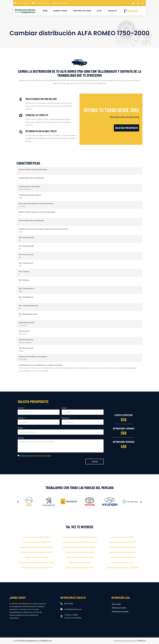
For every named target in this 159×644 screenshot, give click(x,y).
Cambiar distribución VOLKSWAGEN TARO (36, 567)
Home (45, 11)
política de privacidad (43, 456)
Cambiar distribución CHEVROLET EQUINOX (79, 547)
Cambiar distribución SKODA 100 (123, 557)
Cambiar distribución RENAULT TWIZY (80, 567)
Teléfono (21, 418)
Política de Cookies (119, 608)
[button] (128, 3)
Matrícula (65, 418)
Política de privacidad (120, 611)
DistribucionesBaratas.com (22, 604)
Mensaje (21, 438)
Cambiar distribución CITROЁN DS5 (36, 542)
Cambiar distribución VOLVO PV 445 (79, 557)
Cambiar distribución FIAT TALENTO (123, 542)
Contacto (112, 11)
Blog (99, 11)
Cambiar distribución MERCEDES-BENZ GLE (80, 537)
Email (64, 408)
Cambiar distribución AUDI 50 (80, 562)
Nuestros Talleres (82, 11)
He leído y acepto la (35, 456)
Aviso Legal (116, 604)
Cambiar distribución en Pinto (123, 562)
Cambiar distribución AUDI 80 (123, 537)
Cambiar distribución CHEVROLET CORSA (36, 552)
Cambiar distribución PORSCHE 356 (123, 547)
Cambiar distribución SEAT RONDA (36, 537)
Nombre (21, 408)
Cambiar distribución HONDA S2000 (123, 552)
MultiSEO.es (142, 641)
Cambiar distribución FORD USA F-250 (80, 552)
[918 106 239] (125, 11)
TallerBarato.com (46, 641)
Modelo (21, 428)
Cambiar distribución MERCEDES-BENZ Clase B (36, 562)
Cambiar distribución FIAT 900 (36, 557)
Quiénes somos (60, 11)
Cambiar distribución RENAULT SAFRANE (123, 567)
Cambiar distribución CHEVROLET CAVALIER (79, 542)
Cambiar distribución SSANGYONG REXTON (36, 547)
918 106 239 (132, 11)
